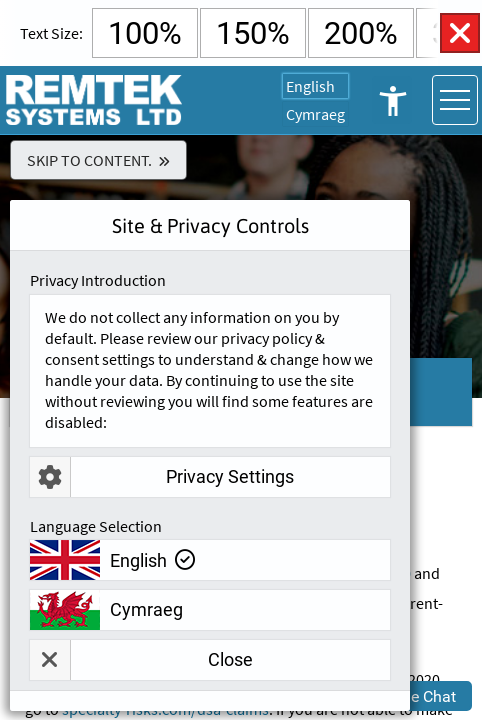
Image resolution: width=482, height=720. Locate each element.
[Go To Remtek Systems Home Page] (95, 100)
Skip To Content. (89, 160)
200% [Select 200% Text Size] (361, 33)
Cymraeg (315, 114)
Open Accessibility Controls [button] (392, 100)
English (310, 86)
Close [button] (141, 660)
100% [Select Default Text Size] (145, 33)
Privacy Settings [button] (162, 477)
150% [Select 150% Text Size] (253, 33)
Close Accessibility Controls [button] (460, 33)
